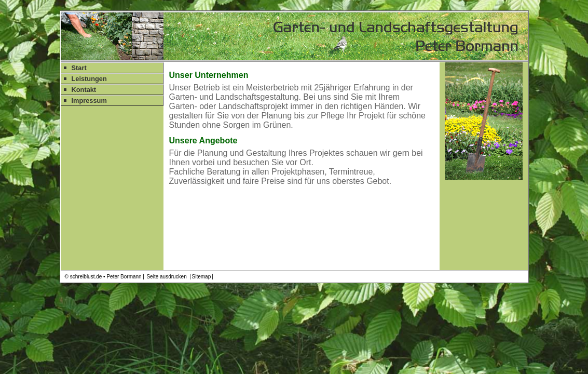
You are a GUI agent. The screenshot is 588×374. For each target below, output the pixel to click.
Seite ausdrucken (166, 277)
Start (79, 68)
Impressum (89, 101)
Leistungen (89, 79)
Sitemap (202, 277)
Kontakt (84, 90)
